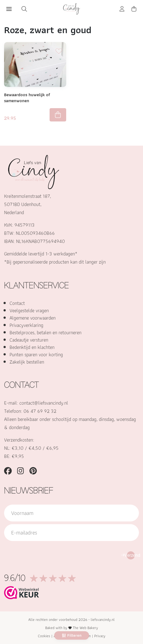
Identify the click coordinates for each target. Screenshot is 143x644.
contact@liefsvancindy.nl (44, 403)
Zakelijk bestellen (27, 362)
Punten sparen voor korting (36, 354)
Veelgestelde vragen (29, 310)
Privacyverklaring (26, 325)
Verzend (131, 555)
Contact (17, 303)
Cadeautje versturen (29, 340)
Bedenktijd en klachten (32, 347)
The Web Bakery (85, 628)
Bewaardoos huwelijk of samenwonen (27, 98)
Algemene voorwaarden (33, 318)
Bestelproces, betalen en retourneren (45, 332)
